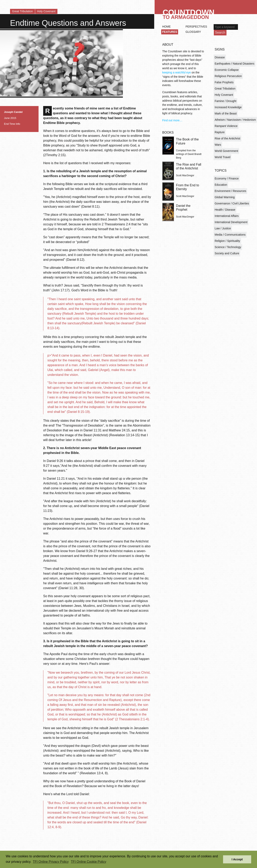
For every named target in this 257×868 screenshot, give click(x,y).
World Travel (222, 157)
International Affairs (227, 216)
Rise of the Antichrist (227, 138)
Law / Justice (223, 228)
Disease (220, 57)
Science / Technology (228, 247)
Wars (218, 145)
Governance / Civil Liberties (232, 203)
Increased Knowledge (228, 107)
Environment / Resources (230, 191)
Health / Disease (225, 210)
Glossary (193, 32)
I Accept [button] (237, 859)
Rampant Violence (226, 126)
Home (166, 27)
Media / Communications (230, 235)
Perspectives (196, 27)
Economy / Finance (227, 178)
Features (170, 32)
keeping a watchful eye (176, 72)
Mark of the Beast (226, 113)
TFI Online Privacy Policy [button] (51, 862)
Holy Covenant (46, 11)
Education (221, 185)
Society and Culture (227, 253)
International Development (231, 222)
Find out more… (172, 120)
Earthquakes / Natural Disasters (235, 64)
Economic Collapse (227, 70)
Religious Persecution (228, 76)
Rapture (220, 132)
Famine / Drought (225, 101)
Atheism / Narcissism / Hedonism (235, 120)
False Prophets (224, 82)
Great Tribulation (22, 11)
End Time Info (12, 124)
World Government (226, 151)
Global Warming (225, 197)
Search (220, 32)
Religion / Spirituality (227, 241)
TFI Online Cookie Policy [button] (89, 862)
